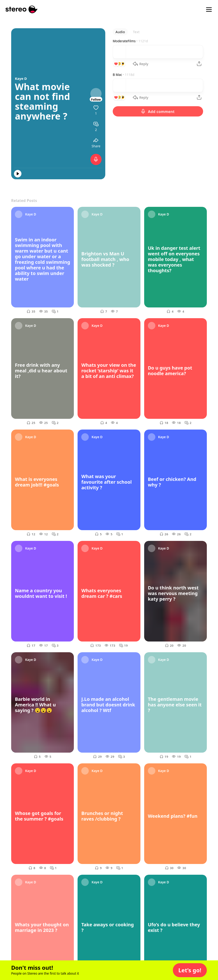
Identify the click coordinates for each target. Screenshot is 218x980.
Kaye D (21, 78)
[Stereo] (22, 9)
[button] (190, 970)
